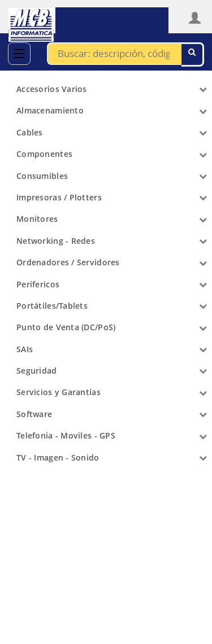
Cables (30, 132)
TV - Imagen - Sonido (58, 457)
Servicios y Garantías (59, 392)
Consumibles (42, 176)
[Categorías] (19, 54)
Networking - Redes (56, 241)
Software (34, 414)
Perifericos (38, 284)
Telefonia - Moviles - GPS (66, 435)
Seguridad (37, 371)
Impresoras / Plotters (59, 197)
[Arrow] (203, 89)
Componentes (44, 154)
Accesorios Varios (52, 89)
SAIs (25, 349)
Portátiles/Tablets (52, 306)
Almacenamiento (50, 110)
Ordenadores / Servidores (68, 262)
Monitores (37, 219)
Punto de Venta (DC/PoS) (66, 327)
